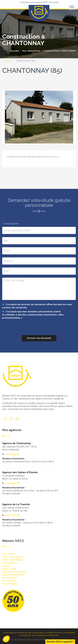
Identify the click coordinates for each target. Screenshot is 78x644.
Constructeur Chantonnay (47, 635)
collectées (67, 312)
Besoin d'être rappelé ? (60, 642)
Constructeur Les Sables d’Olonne (47, 633)
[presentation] (25, 329)
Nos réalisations (31, 51)
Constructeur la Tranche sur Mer (17, 633)
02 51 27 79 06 (12, 515)
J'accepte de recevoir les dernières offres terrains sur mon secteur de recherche (37, 306)
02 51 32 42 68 (12, 483)
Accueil (8, 61)
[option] (39, 117)
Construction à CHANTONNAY (60, 51)
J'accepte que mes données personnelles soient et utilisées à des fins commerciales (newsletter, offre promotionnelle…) (38, 315)
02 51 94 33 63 (12, 454)
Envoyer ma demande (39, 338)
